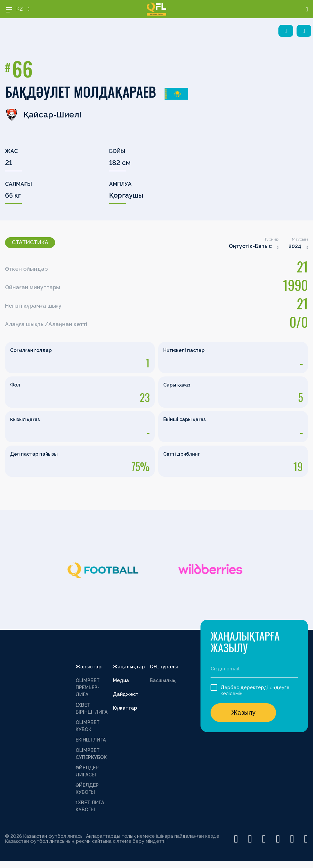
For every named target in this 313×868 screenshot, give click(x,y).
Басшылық (163, 680)
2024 (295, 246)
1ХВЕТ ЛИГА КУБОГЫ (90, 806)
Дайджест (126, 694)
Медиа (121, 680)
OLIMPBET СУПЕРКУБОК (91, 754)
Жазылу (243, 712)
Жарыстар (88, 667)
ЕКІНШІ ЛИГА (91, 740)
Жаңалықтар (129, 667)
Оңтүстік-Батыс (250, 246)
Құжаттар (125, 708)
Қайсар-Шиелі (43, 115)
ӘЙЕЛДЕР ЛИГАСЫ (87, 771)
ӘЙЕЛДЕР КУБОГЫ (87, 789)
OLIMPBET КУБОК (88, 726)
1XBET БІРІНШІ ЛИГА (92, 708)
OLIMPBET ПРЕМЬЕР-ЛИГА (88, 687)
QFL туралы (164, 667)
